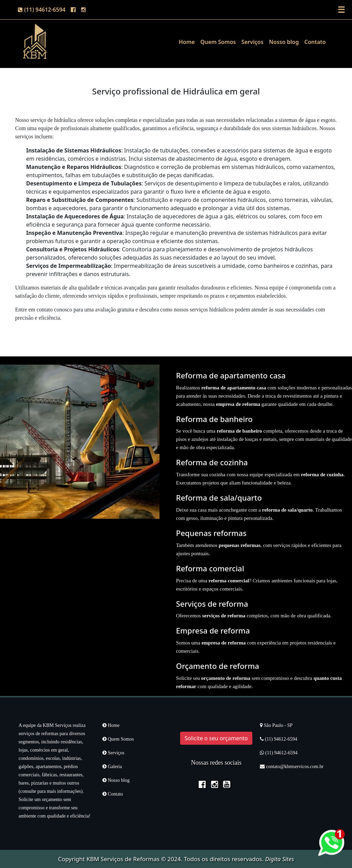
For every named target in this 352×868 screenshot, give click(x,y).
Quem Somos (218, 42)
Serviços (252, 42)
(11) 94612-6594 (42, 10)
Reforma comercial (210, 568)
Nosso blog (284, 42)
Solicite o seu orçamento (216, 738)
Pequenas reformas (211, 533)
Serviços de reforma (212, 604)
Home (187, 42)
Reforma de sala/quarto (219, 498)
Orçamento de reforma (218, 666)
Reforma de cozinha (212, 462)
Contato (315, 42)
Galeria (112, 767)
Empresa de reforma (213, 630)
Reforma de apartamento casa (231, 375)
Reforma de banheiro (214, 419)
